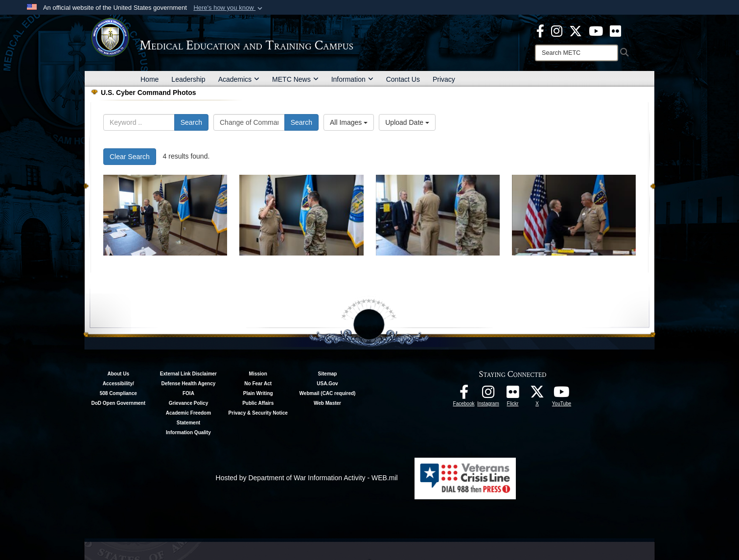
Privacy (444, 79)
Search (191, 122)
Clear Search (130, 157)
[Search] (577, 53)
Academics (239, 79)
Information (352, 79)
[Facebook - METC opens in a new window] (540, 30)
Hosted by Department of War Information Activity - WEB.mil (307, 478)
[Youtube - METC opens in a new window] (596, 30)
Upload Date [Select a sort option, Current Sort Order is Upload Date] (407, 122)
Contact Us (403, 79)
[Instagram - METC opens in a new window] (557, 30)
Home (150, 79)
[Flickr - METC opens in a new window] (615, 30)
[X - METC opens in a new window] (576, 30)
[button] (229, 8)
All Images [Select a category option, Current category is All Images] (349, 122)
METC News (295, 79)
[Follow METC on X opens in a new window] (537, 395)
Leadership (188, 79)
